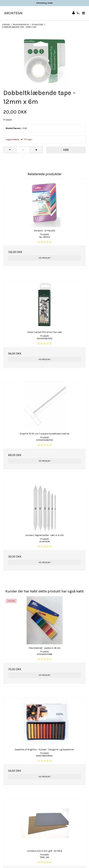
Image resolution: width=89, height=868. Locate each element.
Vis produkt (45, 258)
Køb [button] (66, 150)
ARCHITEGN (13, 13)
